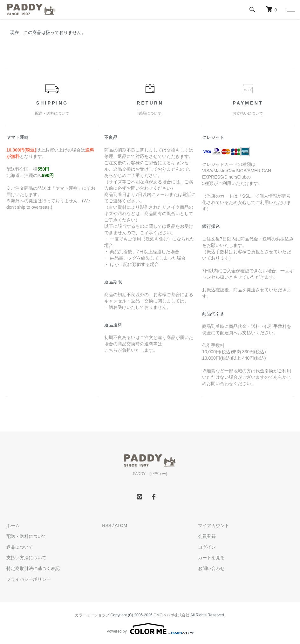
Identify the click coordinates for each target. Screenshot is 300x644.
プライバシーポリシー (29, 579)
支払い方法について (26, 558)
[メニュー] (290, 10)
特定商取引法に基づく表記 (33, 568)
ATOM (121, 525)
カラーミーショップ (92, 615)
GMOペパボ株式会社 (171, 615)
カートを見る (211, 558)
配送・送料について (26, 536)
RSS (107, 525)
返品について (20, 547)
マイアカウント (214, 525)
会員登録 (207, 536)
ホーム (13, 525)
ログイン (207, 547)
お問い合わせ (211, 568)
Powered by (150, 629)
